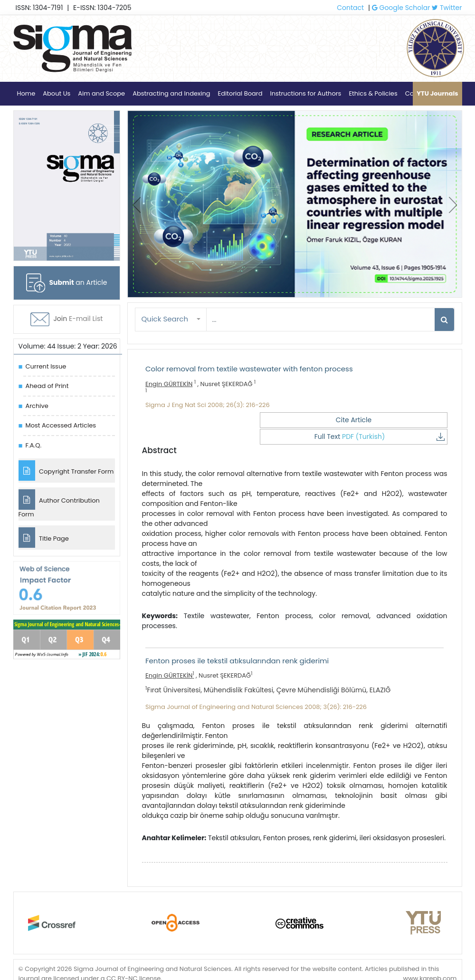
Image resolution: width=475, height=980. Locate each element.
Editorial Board (240, 93)
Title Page (44, 540)
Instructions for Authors (305, 93)
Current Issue (46, 366)
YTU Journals (437, 93)
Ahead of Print (47, 386)
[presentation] (137, 205)
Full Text (405, 420)
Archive (37, 406)
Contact (350, 8)
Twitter (447, 8)
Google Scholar (401, 8)
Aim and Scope (101, 93)
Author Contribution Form (59, 505)
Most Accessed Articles (61, 425)
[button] (171, 319)
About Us (57, 93)
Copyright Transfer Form (66, 471)
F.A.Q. (34, 445)
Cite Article (313, 420)
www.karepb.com (430, 960)
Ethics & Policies (373, 93)
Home (26, 93)
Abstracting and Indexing (171, 93)
